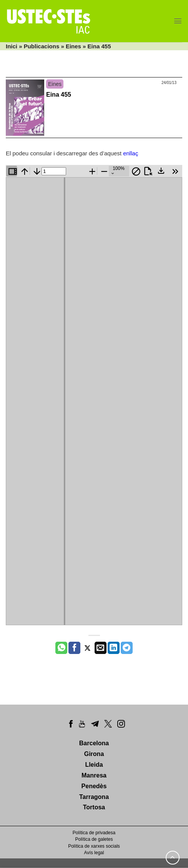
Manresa (94, 775)
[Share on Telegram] (127, 648)
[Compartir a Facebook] (74, 648)
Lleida (94, 765)
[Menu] (178, 21)
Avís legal (94, 853)
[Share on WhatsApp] (61, 648)
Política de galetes (94, 839)
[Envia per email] (101, 648)
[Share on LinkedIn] (114, 648)
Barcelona (94, 743)
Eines (73, 46)
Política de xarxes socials (94, 846)
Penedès (94, 786)
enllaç (131, 153)
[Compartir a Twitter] (87, 648)
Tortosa (94, 807)
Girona (94, 754)
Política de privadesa (94, 833)
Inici (12, 46)
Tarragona (94, 797)
